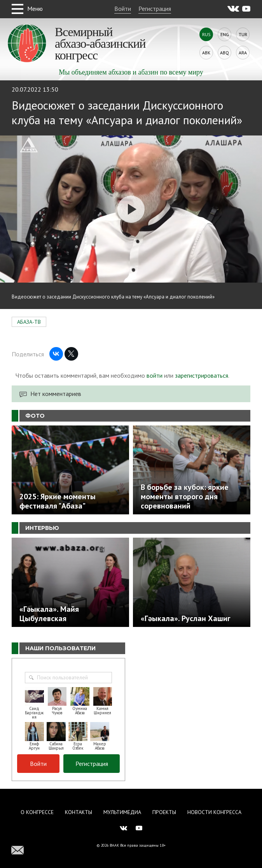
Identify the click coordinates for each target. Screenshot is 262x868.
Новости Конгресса (214, 812)
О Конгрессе (37, 812)
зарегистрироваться (202, 375)
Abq (224, 53)
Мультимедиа (122, 812)
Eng (225, 34)
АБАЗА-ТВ (29, 322)
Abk (206, 53)
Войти (123, 9)
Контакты (79, 812)
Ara (243, 53)
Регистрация (155, 9)
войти (155, 375)
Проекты (164, 812)
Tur (243, 34)
